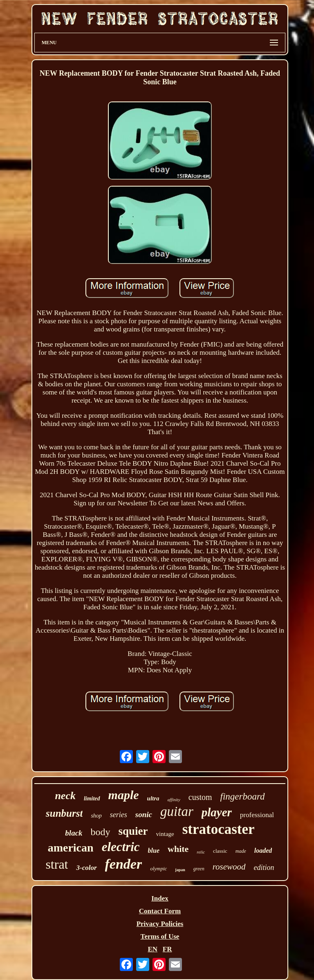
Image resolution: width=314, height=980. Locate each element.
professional (257, 815)
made (241, 851)
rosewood (229, 867)
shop (96, 816)
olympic (158, 868)
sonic (144, 814)
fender (124, 864)
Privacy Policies (160, 924)
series (119, 815)
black (74, 833)
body (101, 832)
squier (133, 831)
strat (57, 864)
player (217, 812)
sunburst (64, 813)
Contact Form (160, 911)
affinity (174, 800)
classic (220, 851)
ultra (153, 798)
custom (200, 797)
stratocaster (219, 829)
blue (154, 850)
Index (160, 898)
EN (153, 949)
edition (264, 867)
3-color (86, 868)
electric (121, 847)
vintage (165, 834)
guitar (177, 811)
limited (92, 799)
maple (124, 795)
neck (65, 796)
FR (167, 949)
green (199, 869)
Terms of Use (160, 936)
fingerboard (243, 796)
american (71, 848)
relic (201, 852)
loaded (263, 850)
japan (180, 870)
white (178, 849)
